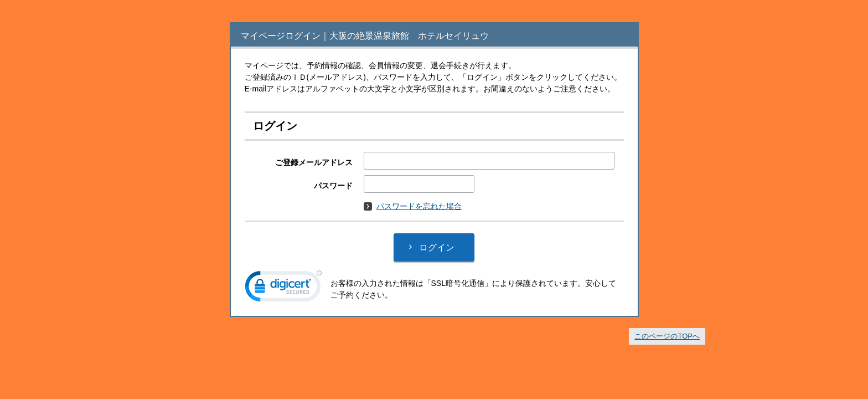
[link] (283, 289)
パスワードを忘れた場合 (413, 206)
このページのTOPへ (667, 336)
